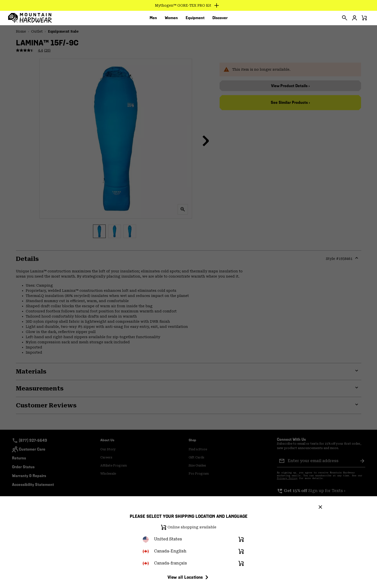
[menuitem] (153, 19)
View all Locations (189, 577)
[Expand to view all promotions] (188, 5)
